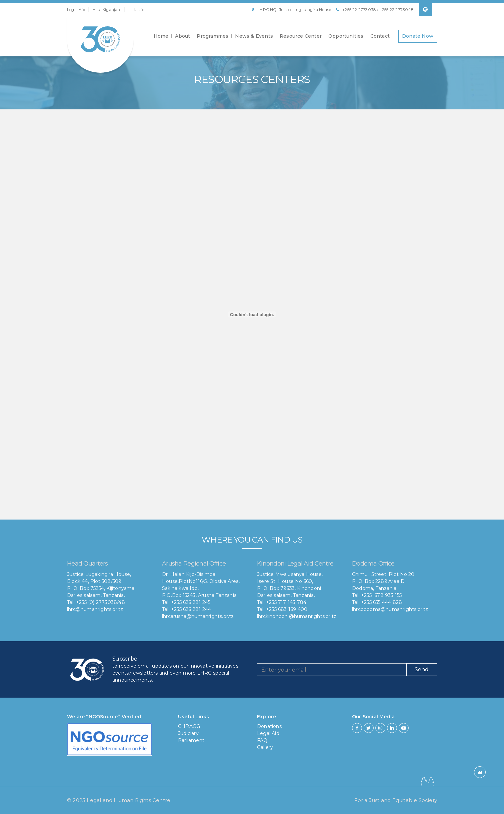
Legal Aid (76, 10)
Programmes (212, 36)
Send (422, 669)
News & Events (254, 36)
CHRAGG (189, 726)
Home (161, 36)
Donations (269, 726)
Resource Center (301, 36)
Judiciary (188, 733)
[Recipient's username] (332, 670)
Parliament (191, 740)
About (182, 36)
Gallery (265, 747)
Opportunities (346, 36)
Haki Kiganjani (107, 10)
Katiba (140, 10)
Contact (380, 36)
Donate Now (418, 36)
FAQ (262, 740)
